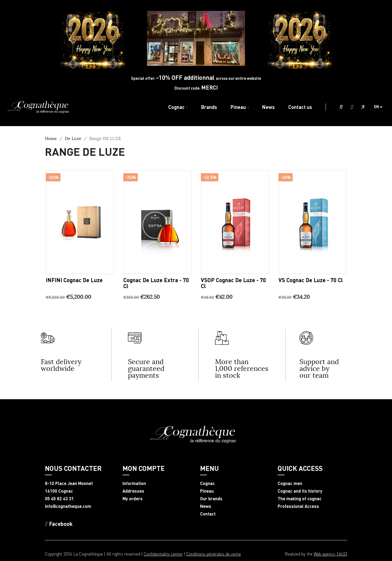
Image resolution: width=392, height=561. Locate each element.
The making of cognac (300, 499)
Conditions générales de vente (214, 554)
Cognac (207, 483)
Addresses (133, 491)
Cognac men (290, 483)
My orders (133, 499)
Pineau (207, 491)
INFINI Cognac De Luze (74, 280)
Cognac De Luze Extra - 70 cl (156, 283)
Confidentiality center (163, 554)
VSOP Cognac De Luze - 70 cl (233, 283)
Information (134, 483)
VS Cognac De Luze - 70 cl (311, 280)
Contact (208, 514)
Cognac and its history (300, 491)
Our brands (211, 499)
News (206, 506)
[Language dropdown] (380, 107)
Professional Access (298, 506)
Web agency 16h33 (330, 554)
